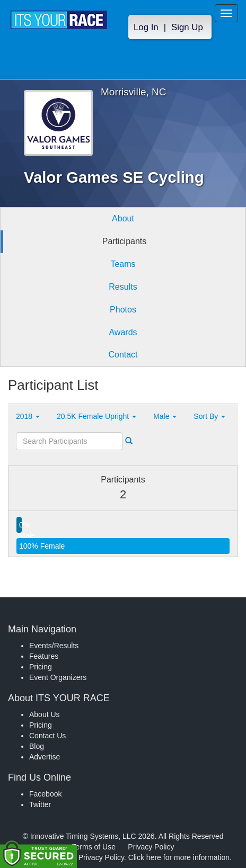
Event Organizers (58, 677)
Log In (146, 27)
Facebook (45, 794)
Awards (123, 332)
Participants (125, 241)
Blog (37, 746)
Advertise (45, 757)
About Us (45, 714)
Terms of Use (94, 847)
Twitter (40, 804)
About (123, 218)
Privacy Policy (151, 847)
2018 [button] (28, 416)
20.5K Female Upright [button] (96, 416)
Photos (123, 310)
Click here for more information (179, 857)
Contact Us (47, 736)
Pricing (41, 667)
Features (44, 656)
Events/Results (54, 646)
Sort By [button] (209, 416)
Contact (123, 355)
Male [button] (165, 416)
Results (123, 287)
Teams (123, 264)
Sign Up (187, 27)
